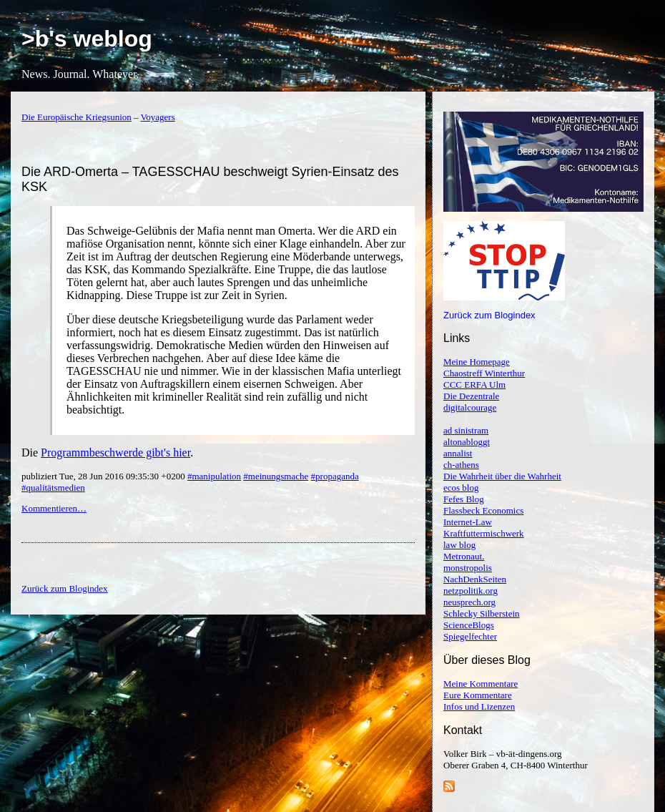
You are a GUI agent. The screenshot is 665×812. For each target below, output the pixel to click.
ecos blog (461, 488)
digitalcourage (470, 407)
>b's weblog (87, 39)
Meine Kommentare (481, 684)
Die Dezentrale (471, 396)
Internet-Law (468, 522)
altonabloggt (467, 442)
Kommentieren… (54, 508)
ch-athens (461, 465)
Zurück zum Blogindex (489, 315)
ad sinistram (466, 430)
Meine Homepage (477, 362)
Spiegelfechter (470, 636)
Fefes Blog (464, 499)
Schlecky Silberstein (482, 613)
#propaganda (335, 476)
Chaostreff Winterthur (484, 373)
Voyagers (158, 117)
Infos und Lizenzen (479, 706)
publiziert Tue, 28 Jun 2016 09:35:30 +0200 (104, 476)
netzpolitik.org (471, 591)
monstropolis (468, 568)
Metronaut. (464, 556)
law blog (459, 545)
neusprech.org (469, 602)
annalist (458, 453)
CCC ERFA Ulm (474, 385)
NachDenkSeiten (475, 579)
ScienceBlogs (469, 625)
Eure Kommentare (478, 695)
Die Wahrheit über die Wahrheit (502, 476)
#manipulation (214, 476)
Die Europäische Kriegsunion (77, 117)
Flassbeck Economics (483, 510)
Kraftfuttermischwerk (484, 533)
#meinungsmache (276, 476)
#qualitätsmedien (53, 488)
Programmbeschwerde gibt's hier (115, 453)
